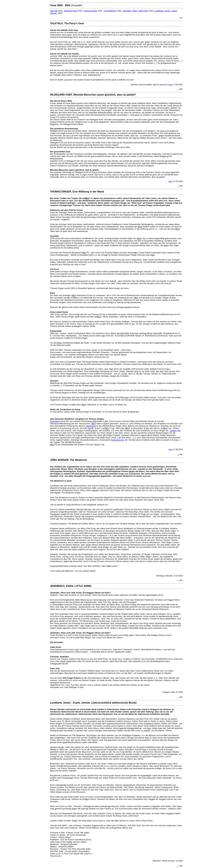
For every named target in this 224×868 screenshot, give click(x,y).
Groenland (55, 421)
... (178, 89)
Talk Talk (54, 11)
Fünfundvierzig (117, 440)
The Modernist (110, 11)
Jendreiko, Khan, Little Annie (135, 11)
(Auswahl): (66, 5)
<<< (181, 18)
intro (170, 85)
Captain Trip (175, 431)
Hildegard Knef (71, 11)
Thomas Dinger (90, 11)
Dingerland (91, 426)
